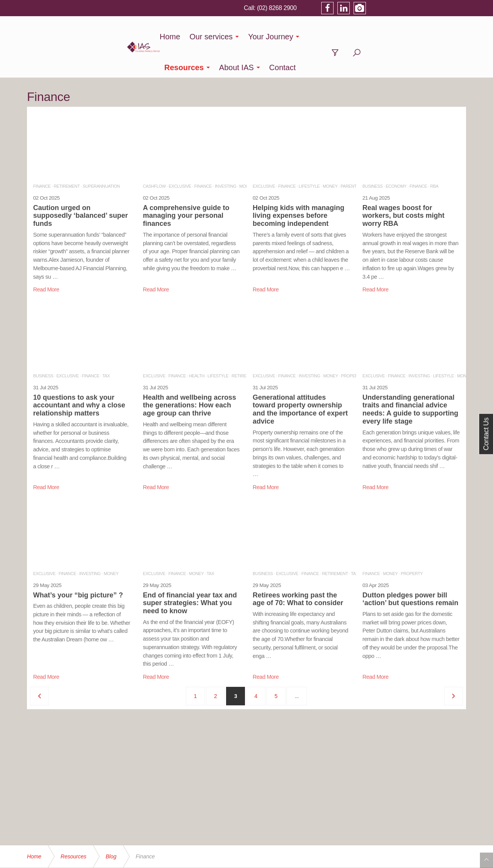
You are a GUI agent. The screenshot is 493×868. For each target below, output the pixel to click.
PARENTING (352, 155)
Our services (194, 37)
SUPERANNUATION (101, 155)
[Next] (454, 665)
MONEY (330, 155)
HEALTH (197, 345)
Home (153, 37)
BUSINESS (372, 155)
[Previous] (39, 665)
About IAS (364, 37)
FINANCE (42, 155)
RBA (434, 155)
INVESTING (226, 155)
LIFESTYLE (309, 155)
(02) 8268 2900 (375, 8)
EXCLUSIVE (180, 155)
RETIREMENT (66, 155)
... (297, 665)
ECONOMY (396, 155)
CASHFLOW (154, 155)
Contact (410, 37)
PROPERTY (352, 345)
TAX (106, 345)
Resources (311, 37)
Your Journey (254, 37)
